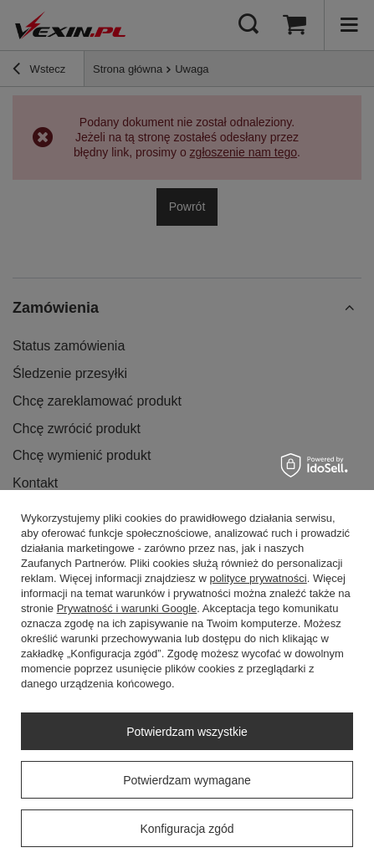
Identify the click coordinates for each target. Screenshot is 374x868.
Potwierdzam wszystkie (187, 732)
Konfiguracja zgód (187, 829)
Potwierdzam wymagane (187, 780)
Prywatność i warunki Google (127, 608)
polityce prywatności (258, 578)
